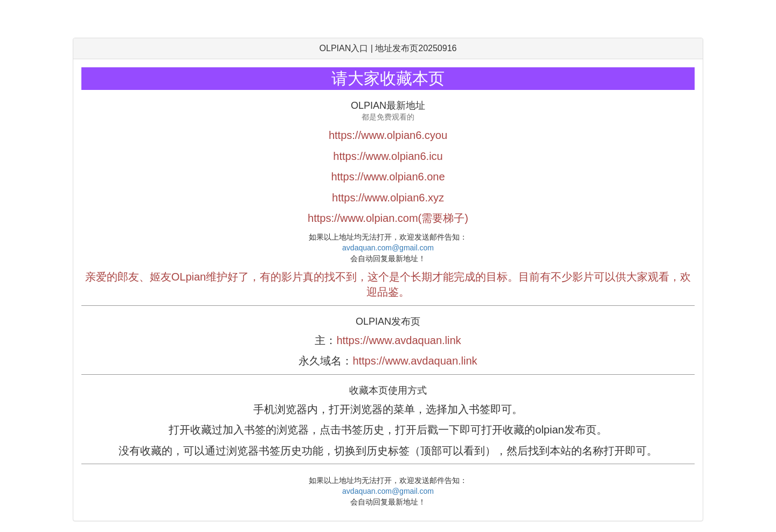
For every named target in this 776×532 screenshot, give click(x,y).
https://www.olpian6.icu (388, 156)
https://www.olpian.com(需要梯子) (388, 218)
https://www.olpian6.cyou (388, 135)
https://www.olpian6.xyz (388, 198)
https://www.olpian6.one (388, 177)
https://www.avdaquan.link (399, 340)
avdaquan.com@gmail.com (388, 248)
